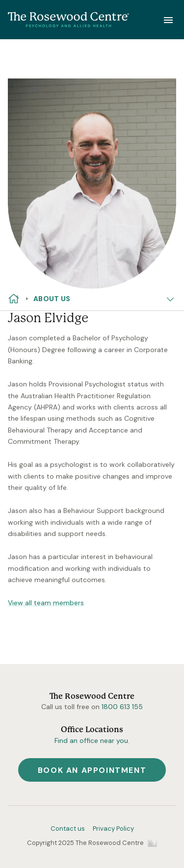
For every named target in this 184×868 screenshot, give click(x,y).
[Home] (69, 20)
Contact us (68, 829)
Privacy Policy (113, 829)
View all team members (46, 603)
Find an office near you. (92, 740)
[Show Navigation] (168, 20)
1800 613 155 (122, 707)
